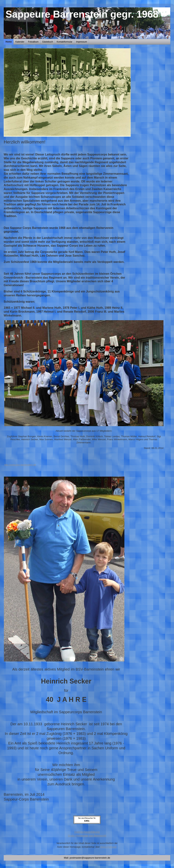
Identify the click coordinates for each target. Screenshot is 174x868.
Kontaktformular (65, 42)
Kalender (20, 42)
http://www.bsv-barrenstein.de (20, 465)
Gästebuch (48, 42)
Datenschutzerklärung (87, 832)
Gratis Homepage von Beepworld (87, 836)
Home (9, 42)
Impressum (82, 42)
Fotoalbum (33, 42)
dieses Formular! (109, 847)
